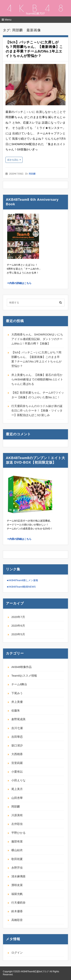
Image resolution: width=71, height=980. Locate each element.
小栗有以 (17, 772)
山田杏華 (17, 798)
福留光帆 (17, 894)
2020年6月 (18, 626)
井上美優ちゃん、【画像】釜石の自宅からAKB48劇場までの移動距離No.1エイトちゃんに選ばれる (37, 379)
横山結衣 (17, 850)
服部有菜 (17, 841)
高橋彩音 (17, 920)
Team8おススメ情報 (24, 676)
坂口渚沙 (17, 745)
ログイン (17, 953)
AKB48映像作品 (21, 667)
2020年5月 (18, 634)
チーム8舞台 (19, 684)
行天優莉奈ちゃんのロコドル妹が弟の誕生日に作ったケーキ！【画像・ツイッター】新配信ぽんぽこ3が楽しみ (37, 411)
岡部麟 (32, 174)
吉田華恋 (17, 737)
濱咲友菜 (17, 885)
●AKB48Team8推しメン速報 (22, 580)
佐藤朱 (16, 710)
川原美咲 (17, 815)
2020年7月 (18, 617)
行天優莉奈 (18, 903)
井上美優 (17, 702)
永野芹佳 (17, 868)
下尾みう (17, 693)
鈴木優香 (17, 911)
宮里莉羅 (17, 763)
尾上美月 (17, 789)
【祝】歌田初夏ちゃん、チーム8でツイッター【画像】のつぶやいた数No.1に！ (38, 395)
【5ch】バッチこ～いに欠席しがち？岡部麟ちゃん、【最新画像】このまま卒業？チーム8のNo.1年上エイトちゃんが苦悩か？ (36, 359)
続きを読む (13, 160)
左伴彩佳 (17, 824)
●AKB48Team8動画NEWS (21, 587)
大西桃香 (17, 754)
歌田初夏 (17, 859)
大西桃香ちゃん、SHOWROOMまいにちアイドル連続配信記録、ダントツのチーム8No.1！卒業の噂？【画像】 (37, 339)
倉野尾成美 (18, 719)
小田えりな (18, 780)
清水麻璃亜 (18, 876)
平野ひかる (18, 833)
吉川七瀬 (17, 728)
